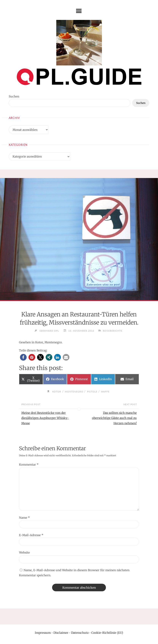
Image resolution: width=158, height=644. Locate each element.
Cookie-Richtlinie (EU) (107, 633)
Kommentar (29, 465)
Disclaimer (61, 633)
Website (24, 553)
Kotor (57, 392)
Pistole (92, 392)
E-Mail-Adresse (31, 535)
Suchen (14, 96)
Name (24, 518)
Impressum (43, 633)
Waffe (105, 392)
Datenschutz (80, 633)
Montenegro (74, 392)
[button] (23, 357)
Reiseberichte (113, 331)
